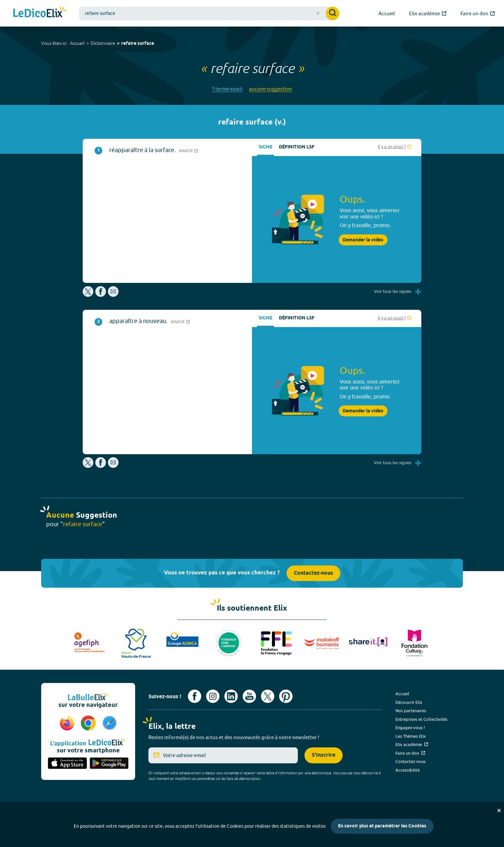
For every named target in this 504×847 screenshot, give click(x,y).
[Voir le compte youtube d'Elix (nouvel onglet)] (249, 696)
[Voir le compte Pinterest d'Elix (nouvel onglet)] (286, 696)
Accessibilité (408, 770)
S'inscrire (324, 755)
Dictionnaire (103, 43)
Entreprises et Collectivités (421, 719)
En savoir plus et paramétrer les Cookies (382, 826)
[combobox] (209, 13)
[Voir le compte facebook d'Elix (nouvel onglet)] (195, 696)
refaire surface (138, 44)
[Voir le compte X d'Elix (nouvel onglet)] (268, 696)
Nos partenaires (411, 711)
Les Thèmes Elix (411, 736)
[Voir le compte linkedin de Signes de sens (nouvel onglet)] (231, 696)
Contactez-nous (313, 573)
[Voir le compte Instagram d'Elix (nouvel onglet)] (213, 696)
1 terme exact (227, 89)
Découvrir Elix (409, 702)
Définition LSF (297, 147)
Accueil (77, 43)
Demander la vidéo (363, 240)
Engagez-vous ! (410, 727)
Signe (265, 147)
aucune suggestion (271, 89)
